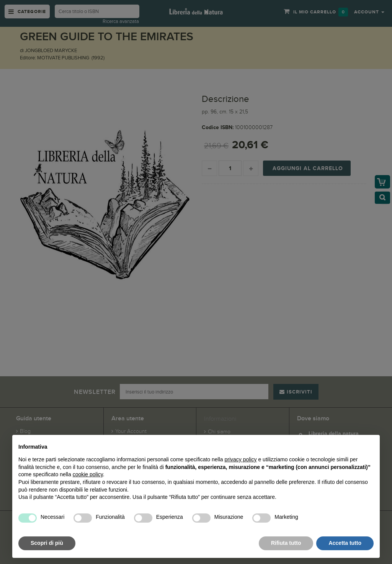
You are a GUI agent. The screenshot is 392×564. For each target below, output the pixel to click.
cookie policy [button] (88, 474)
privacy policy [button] (241, 459)
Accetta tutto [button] (345, 543)
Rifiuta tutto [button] (286, 543)
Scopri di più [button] (47, 543)
